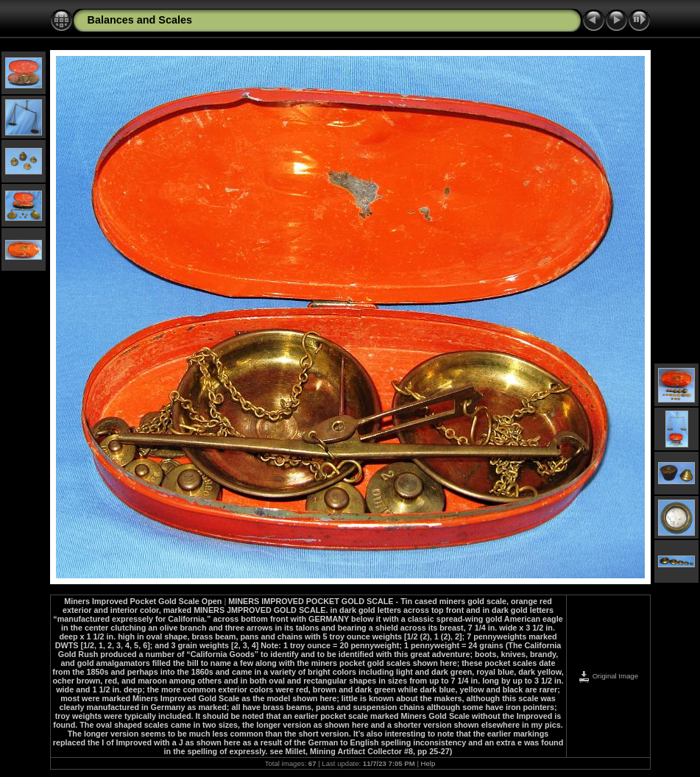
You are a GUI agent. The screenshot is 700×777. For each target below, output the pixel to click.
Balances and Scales (140, 20)
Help (428, 763)
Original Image (608, 676)
